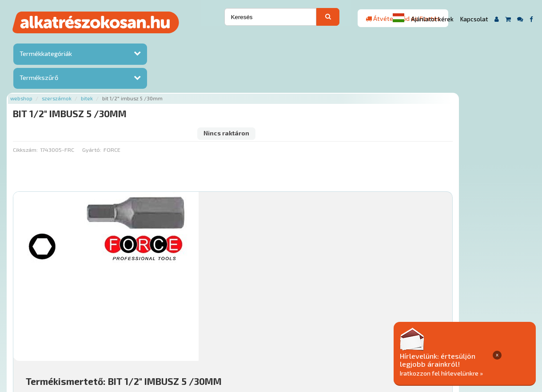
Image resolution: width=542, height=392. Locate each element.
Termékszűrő (38, 79)
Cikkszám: (113, 78)
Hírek (173, 339)
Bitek (175, 41)
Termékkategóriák (45, 55)
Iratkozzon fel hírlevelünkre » (474, 373)
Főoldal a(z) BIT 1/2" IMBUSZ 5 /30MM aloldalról (168, 310)
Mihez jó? (274, 265)
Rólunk (148, 339)
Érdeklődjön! (478, 287)
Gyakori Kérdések (271, 339)
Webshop (110, 41)
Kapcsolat (474, 19)
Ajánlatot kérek (432, 19)
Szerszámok (145, 41)
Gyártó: (180, 78)
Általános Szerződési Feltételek (350, 339)
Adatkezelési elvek (431, 339)
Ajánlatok (117, 339)
